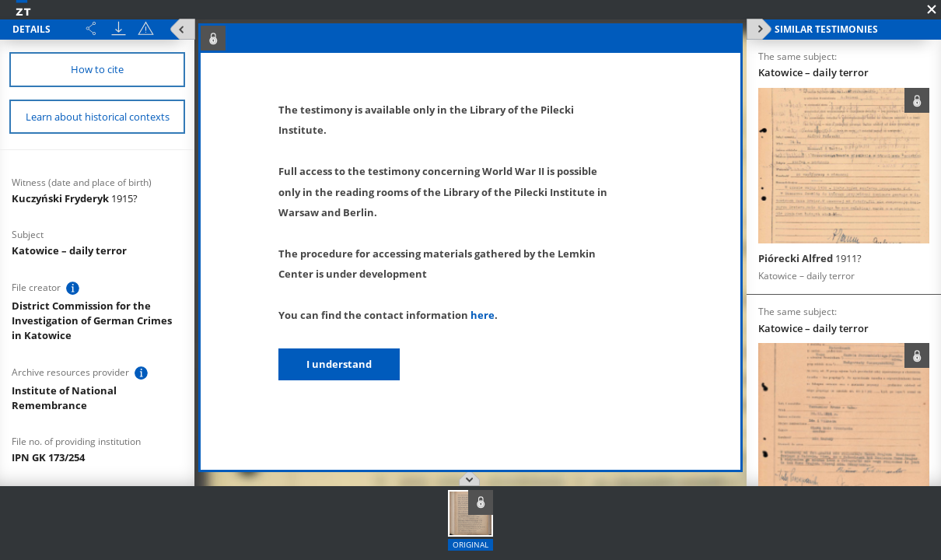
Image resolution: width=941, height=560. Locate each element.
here (483, 315)
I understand (339, 364)
